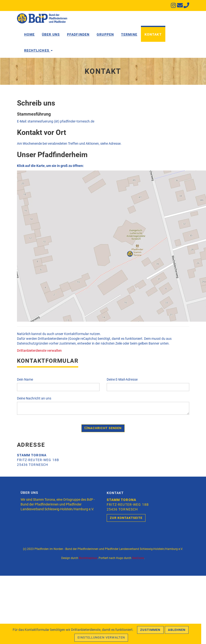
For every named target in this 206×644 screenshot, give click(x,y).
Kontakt (153, 34)
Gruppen (105, 34)
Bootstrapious (88, 558)
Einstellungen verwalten (101, 637)
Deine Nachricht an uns (34, 398)
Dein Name (25, 379)
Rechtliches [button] (38, 50)
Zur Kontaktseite (126, 518)
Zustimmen (150, 630)
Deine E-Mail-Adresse (122, 379)
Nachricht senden (103, 428)
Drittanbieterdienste (86, 630)
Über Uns (51, 34)
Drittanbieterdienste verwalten (39, 351)
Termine (129, 34)
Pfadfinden (78, 34)
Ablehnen (177, 630)
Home (29, 34)
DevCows (138, 558)
